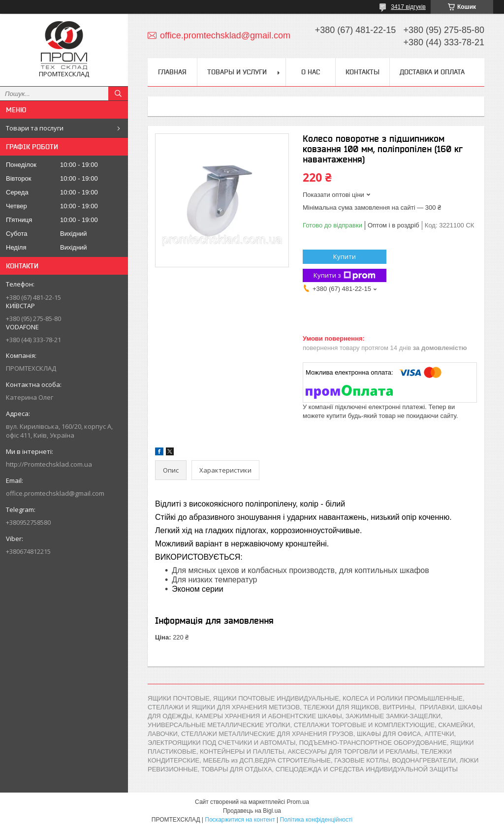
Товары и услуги (237, 72)
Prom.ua (298, 802)
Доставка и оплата (432, 72)
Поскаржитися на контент (240, 820)
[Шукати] (118, 94)
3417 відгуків (408, 7)
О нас (311, 72)
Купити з (345, 275)
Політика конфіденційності (316, 820)
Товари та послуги (35, 128)
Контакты (362, 72)
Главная (172, 72)
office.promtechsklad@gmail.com (55, 493)
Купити (345, 256)
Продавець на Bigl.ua (252, 811)
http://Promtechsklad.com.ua (49, 464)
